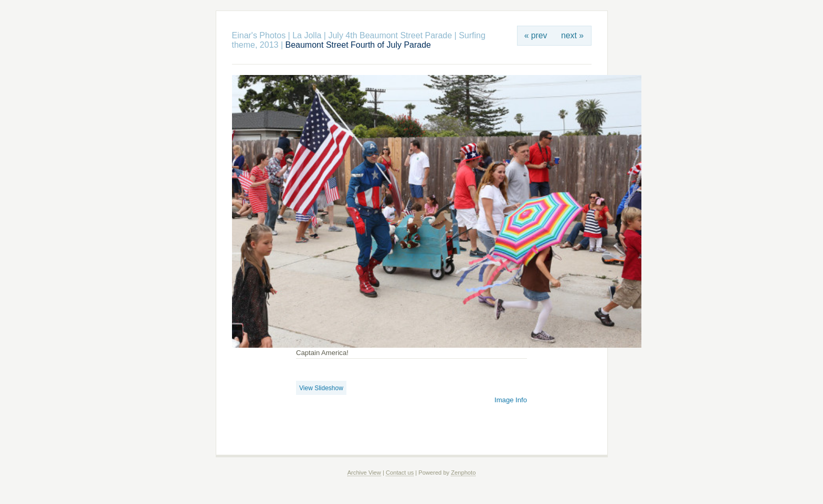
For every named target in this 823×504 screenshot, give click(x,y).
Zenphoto (463, 473)
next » (572, 35)
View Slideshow (321, 388)
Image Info (511, 400)
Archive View (364, 473)
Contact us (400, 473)
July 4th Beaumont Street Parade (390, 35)
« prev (536, 35)
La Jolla (308, 35)
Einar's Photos (259, 35)
